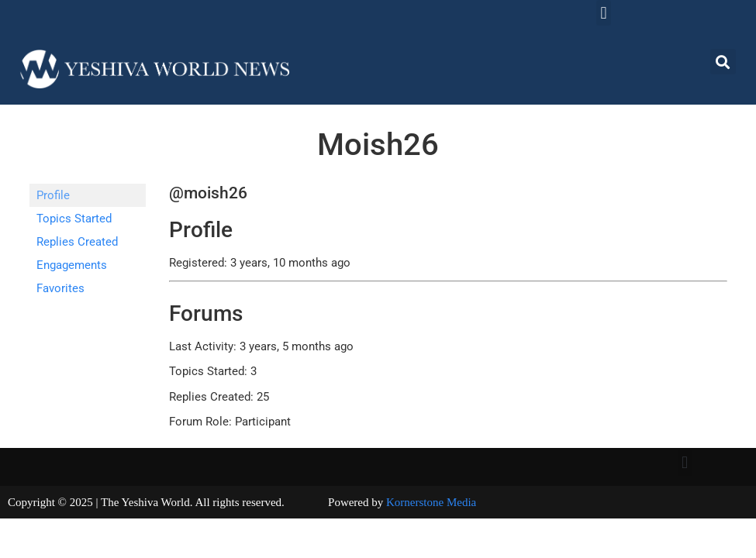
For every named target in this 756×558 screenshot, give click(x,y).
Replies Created (77, 242)
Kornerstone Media (431, 502)
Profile (53, 195)
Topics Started (74, 219)
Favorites (60, 288)
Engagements (72, 265)
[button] (604, 13)
